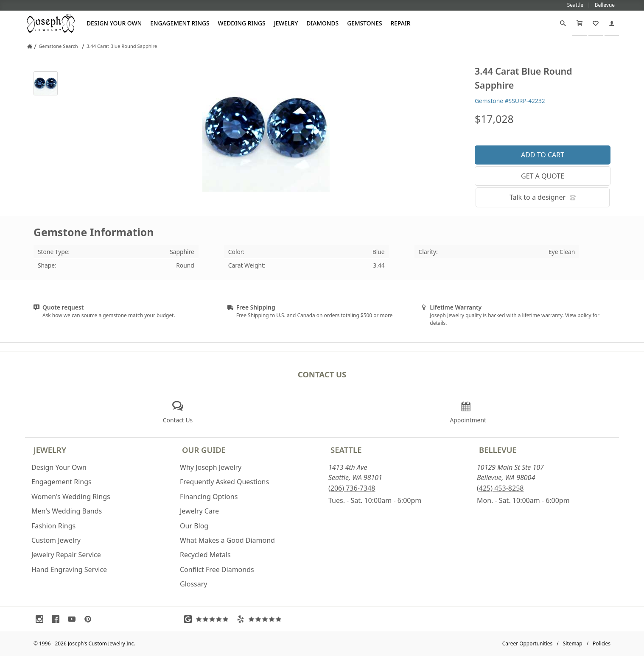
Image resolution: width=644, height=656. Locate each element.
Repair (401, 23)
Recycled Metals (205, 555)
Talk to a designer (543, 197)
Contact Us (322, 374)
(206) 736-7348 (352, 488)
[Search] (563, 23)
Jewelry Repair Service (66, 555)
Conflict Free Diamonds (217, 569)
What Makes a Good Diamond (227, 540)
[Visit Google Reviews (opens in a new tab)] (208, 619)
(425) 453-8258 (500, 488)
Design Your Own (114, 23)
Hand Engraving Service (69, 569)
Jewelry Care (199, 511)
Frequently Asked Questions (224, 482)
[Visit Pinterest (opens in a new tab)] (90, 619)
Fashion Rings (53, 526)
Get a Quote (543, 176)
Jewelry (286, 23)
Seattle (346, 450)
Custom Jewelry (56, 540)
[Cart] (580, 23)
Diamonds (322, 23)
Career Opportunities (528, 643)
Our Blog (194, 526)
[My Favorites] (596, 23)
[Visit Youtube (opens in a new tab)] (74, 619)
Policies (602, 643)
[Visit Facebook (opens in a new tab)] (58, 619)
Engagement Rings (180, 23)
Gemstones (364, 23)
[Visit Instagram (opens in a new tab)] (42, 619)
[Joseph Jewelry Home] (30, 46)
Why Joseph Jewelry (211, 467)
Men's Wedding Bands (67, 511)
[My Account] (612, 23)
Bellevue (498, 450)
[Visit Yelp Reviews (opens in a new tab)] (261, 619)
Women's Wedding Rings (71, 497)
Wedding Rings (242, 23)
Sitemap (573, 643)
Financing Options (209, 497)
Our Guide (204, 450)
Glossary (194, 584)
